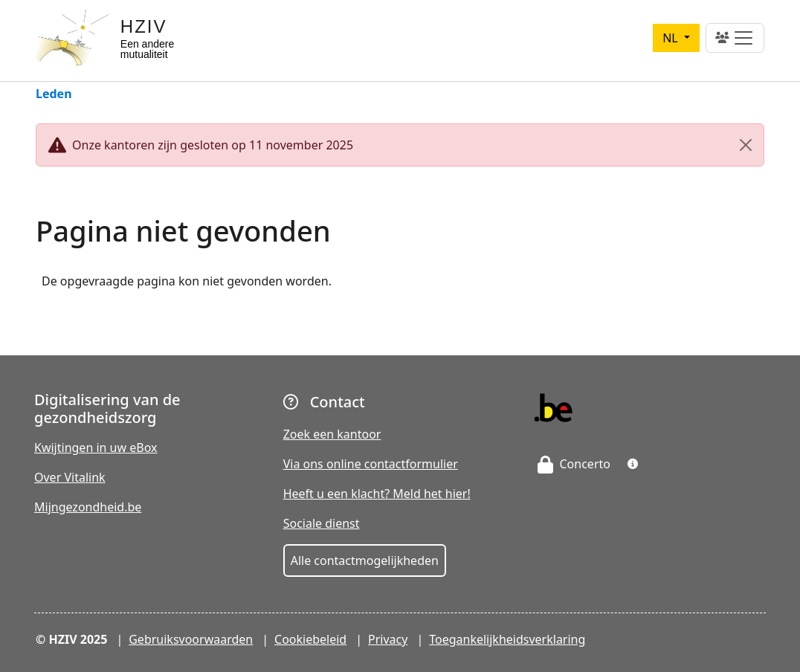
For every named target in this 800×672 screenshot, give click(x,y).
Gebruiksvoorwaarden (191, 639)
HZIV (144, 26)
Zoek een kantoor (332, 434)
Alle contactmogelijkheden (365, 560)
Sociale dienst (322, 523)
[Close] (746, 145)
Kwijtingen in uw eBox (96, 448)
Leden (54, 95)
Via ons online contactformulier (371, 464)
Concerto (574, 464)
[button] (633, 464)
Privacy (388, 639)
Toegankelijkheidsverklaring (507, 639)
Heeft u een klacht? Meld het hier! (377, 494)
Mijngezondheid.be (88, 507)
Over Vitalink (70, 477)
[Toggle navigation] (735, 38)
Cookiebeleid (310, 639)
